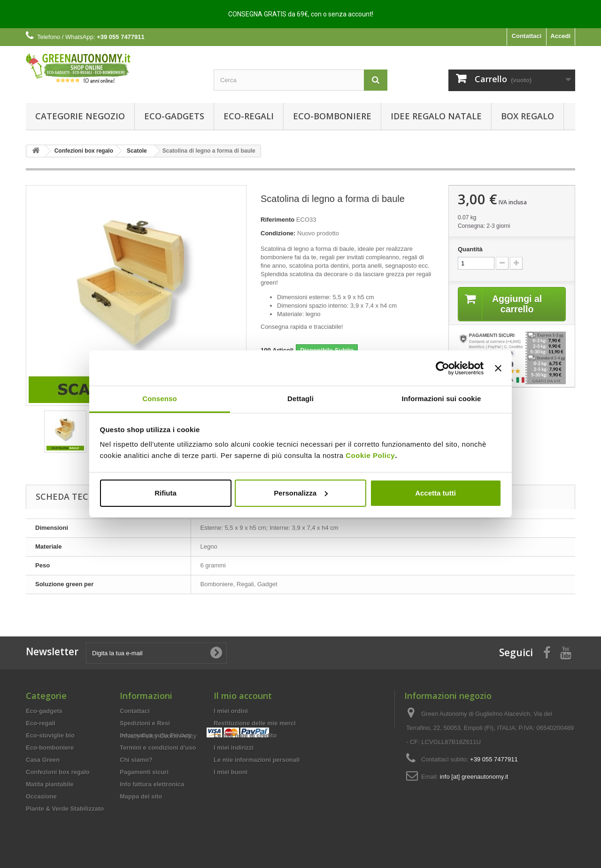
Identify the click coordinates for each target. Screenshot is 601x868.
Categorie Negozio (80, 116)
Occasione (41, 796)
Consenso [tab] (159, 399)
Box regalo (528, 116)
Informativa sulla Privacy (156, 735)
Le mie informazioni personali (257, 760)
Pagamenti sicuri (144, 772)
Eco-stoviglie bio (50, 735)
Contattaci (527, 36)
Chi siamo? (136, 760)
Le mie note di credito (245, 735)
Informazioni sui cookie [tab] (442, 399)
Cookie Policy (370, 455)
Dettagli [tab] (300, 399)
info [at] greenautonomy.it (474, 777)
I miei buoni (231, 772)
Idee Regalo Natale (436, 116)
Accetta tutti (435, 493)
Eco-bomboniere (332, 116)
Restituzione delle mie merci (255, 723)
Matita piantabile (50, 784)
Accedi (560, 36)
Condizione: (278, 233)
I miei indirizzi (234, 748)
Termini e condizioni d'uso (158, 748)
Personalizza (301, 493)
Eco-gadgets (174, 116)
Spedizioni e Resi (145, 723)
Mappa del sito (141, 796)
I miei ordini (231, 711)
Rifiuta (166, 493)
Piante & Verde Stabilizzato (65, 809)
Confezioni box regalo (58, 772)
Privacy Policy (139, 813)
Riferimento (277, 220)
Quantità (470, 249)
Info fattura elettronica (152, 784)
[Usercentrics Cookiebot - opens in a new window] (443, 368)
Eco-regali (249, 116)
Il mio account (243, 696)
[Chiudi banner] (498, 368)
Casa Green (43, 760)
